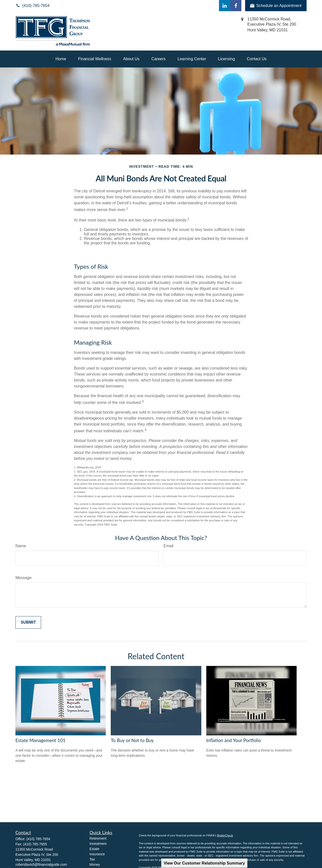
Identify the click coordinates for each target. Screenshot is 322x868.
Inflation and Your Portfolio (234, 740)
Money (95, 865)
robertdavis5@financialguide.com (41, 865)
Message (24, 578)
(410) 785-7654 (38, 839)
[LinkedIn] (225, 6)
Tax (92, 859)
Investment (98, 844)
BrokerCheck (225, 835)
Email (168, 546)
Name (21, 546)
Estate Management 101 (40, 740)
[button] (61, 59)
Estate (95, 849)
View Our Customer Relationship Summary (204, 863)
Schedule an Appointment (276, 6)
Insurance (97, 854)
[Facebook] (236, 6)
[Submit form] (28, 622)
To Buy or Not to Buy (132, 740)
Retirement (98, 838)
